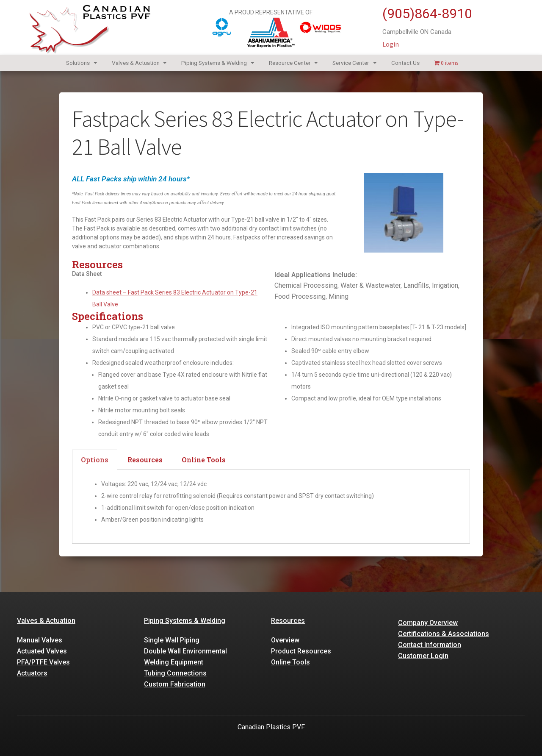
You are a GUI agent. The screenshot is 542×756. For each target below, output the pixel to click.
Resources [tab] (145, 460)
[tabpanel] (271, 507)
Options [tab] (95, 460)
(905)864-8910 (427, 14)
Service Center (355, 63)
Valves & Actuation (140, 63)
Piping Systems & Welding (218, 63)
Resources (288, 621)
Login (391, 44)
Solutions (82, 63)
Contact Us (405, 63)
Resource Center (294, 63)
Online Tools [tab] (204, 460)
